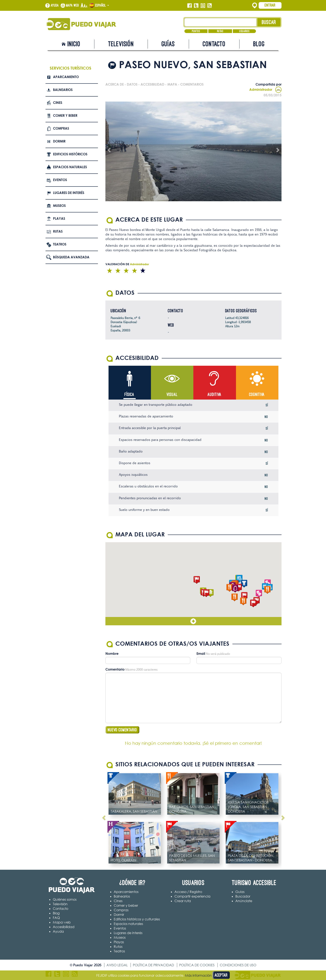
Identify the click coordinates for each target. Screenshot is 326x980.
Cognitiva (257, 394)
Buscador (243, 897)
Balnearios (63, 90)
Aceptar (221, 975)
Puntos (196, 31)
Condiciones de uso (238, 965)
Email (201, 654)
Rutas (220, 31)
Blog (259, 44)
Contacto (214, 44)
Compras (61, 128)
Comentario (115, 670)
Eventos (60, 180)
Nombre (112, 654)
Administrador (265, 90)
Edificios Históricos (70, 154)
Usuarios (244, 31)
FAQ (56, 918)
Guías (168, 44)
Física (129, 394)
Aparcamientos (126, 892)
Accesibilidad (64, 927)
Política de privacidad (153, 965)
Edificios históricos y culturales (137, 919)
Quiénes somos (65, 900)
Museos (59, 206)
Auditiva (214, 394)
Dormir (59, 141)
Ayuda (55, 5)
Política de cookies (197, 965)
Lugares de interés (69, 193)
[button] (197, 580)
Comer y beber (65, 115)
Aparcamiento (66, 77)
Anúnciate (244, 901)
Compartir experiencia (192, 897)
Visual (172, 394)
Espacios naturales (70, 167)
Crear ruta (183, 901)
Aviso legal (117, 965)
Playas (59, 218)
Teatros (60, 244)
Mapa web (73, 5)
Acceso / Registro (188, 892)
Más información (198, 975)
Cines (58, 103)
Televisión (121, 44)
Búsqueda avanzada (71, 257)
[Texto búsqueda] (220, 22)
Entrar (270, 5)
